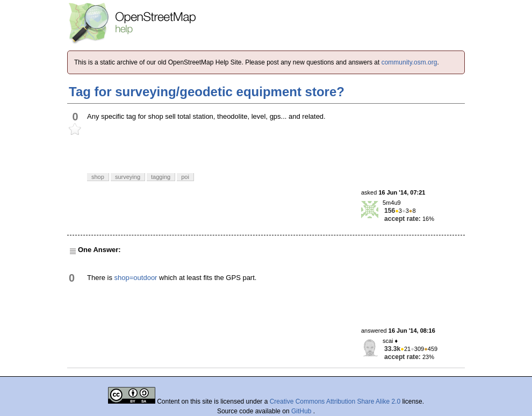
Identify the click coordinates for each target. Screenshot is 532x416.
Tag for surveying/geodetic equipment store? (207, 92)
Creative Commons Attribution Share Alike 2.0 (335, 401)
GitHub (302, 411)
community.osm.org (409, 62)
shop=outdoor (136, 278)
